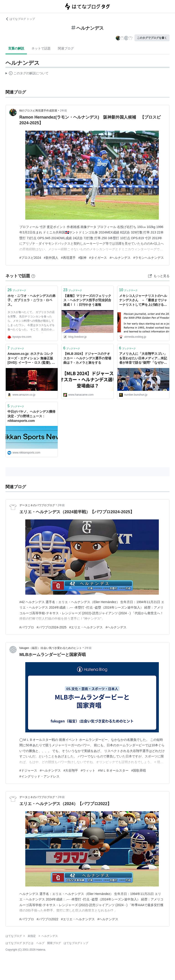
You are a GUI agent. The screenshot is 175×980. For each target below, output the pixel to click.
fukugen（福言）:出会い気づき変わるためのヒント (51, 648)
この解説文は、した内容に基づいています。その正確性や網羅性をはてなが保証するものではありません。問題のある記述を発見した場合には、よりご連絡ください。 (27, 74)
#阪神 (82, 258)
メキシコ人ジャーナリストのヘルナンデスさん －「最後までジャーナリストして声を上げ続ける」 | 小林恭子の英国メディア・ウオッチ (143, 301)
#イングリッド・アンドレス (39, 776)
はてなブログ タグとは (19, 943)
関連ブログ (66, 48)
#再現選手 (68, 258)
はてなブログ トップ (20, 19)
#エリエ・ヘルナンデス (86, 627)
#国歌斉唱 (139, 770)
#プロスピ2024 (30, 258)
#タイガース (98, 258)
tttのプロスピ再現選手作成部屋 (38, 111)
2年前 (63, 111)
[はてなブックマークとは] (33, 276)
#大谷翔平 (71, 770)
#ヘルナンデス (120, 258)
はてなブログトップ (76, 943)
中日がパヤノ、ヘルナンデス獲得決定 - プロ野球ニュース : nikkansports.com (31, 416)
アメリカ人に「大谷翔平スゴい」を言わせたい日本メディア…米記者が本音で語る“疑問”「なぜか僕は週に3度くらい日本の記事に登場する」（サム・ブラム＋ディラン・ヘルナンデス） (143, 359)
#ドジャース (28, 770)
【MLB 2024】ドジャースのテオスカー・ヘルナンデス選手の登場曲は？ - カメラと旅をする (87, 358)
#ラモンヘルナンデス (149, 258)
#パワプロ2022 (48, 919)
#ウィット (88, 770)
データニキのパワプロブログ (37, 505)
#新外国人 (51, 258)
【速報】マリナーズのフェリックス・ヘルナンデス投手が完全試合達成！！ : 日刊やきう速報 (87, 300)
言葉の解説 (16, 48)
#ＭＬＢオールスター (113, 770)
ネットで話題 (41, 48)
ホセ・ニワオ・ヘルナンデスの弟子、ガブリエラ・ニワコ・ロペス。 (31, 300)
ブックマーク (17, 290)
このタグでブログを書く (152, 38)
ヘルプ (40, 943)
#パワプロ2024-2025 (52, 627)
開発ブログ (54, 943)
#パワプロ (27, 627)
